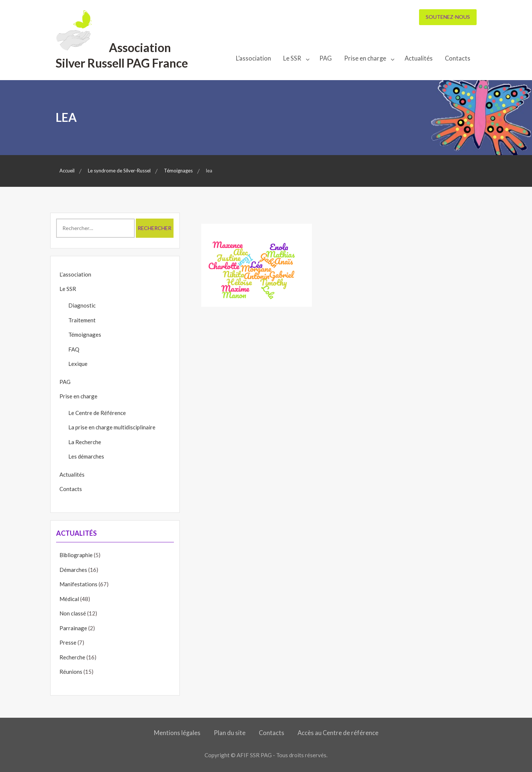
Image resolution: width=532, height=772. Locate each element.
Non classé (73, 613)
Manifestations (78, 584)
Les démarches (86, 456)
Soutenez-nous (448, 17)
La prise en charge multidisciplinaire (112, 427)
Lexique (78, 364)
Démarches (73, 570)
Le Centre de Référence (97, 413)
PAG (326, 58)
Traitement (82, 320)
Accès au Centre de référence (338, 733)
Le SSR (292, 58)
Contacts (458, 58)
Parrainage (73, 628)
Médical (69, 599)
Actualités (419, 58)
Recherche (72, 657)
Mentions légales (177, 733)
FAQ (74, 349)
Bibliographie (76, 555)
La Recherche (85, 442)
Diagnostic (82, 305)
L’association (253, 58)
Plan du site (230, 733)
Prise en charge (365, 58)
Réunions (71, 672)
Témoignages (85, 334)
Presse (68, 642)
